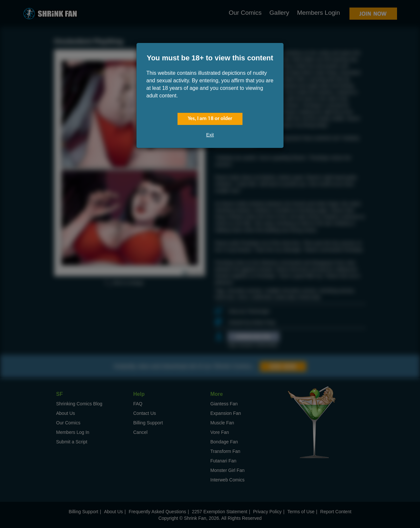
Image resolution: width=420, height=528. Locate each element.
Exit (210, 135)
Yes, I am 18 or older (210, 119)
